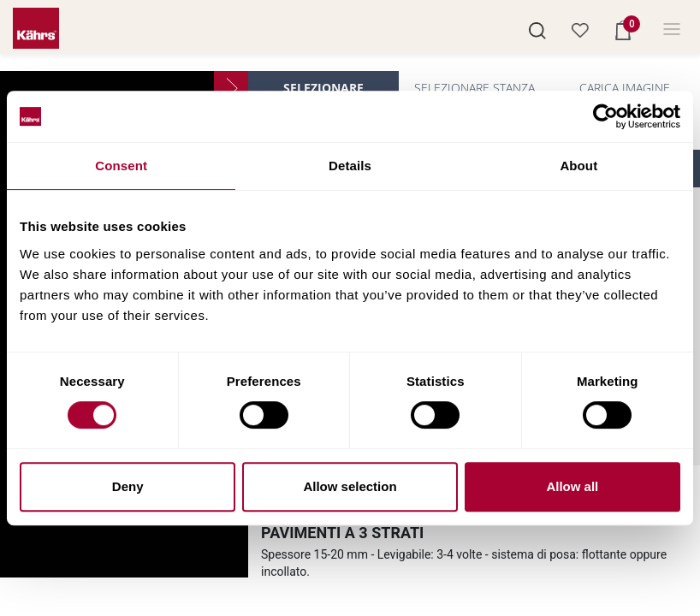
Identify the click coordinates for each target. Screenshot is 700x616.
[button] (537, 29)
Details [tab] (350, 166)
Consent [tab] (121, 166)
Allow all (572, 486)
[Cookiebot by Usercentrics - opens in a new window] (605, 116)
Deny (128, 486)
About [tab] (578, 166)
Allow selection (350, 486)
